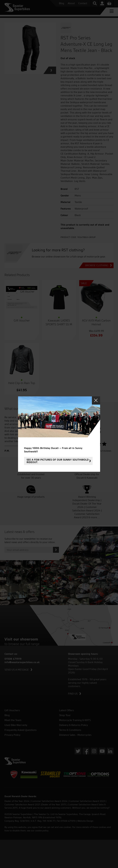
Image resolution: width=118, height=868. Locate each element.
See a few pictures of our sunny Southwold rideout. (58, 461)
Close (96, 400)
